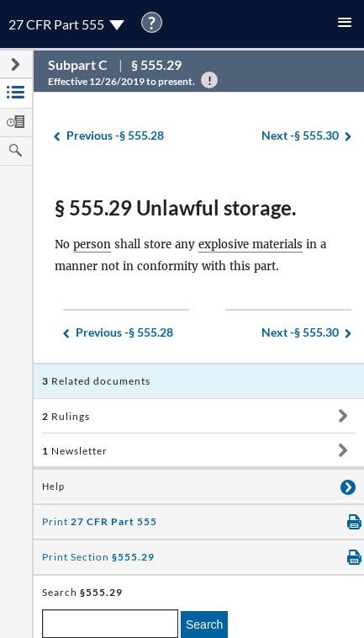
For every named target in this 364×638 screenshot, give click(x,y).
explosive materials (251, 245)
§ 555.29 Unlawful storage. (175, 207)
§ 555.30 (300, 136)
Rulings (66, 416)
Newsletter (75, 451)
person (92, 245)
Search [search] (204, 625)
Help (53, 486)
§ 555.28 (115, 136)
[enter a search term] (110, 624)
